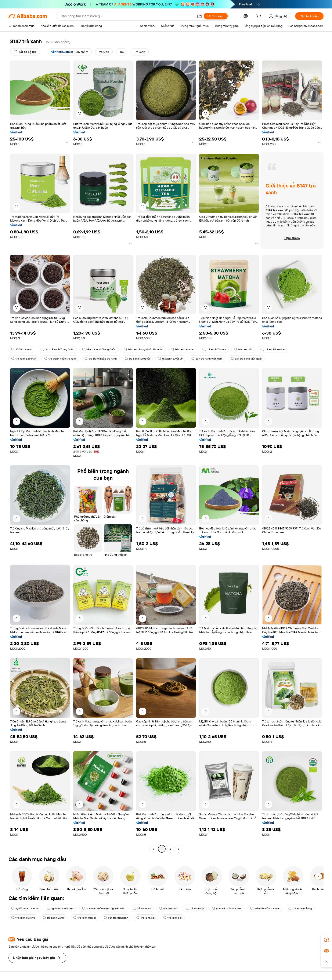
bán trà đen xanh (116, 918)
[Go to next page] (179, 849)
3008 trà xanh (22, 349)
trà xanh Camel (54, 918)
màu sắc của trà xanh (227, 908)
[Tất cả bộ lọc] (25, 52)
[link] (326, 940)
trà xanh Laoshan (273, 349)
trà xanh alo (142, 908)
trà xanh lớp (195, 908)
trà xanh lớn (243, 349)
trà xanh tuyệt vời (137, 359)
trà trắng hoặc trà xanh (60, 359)
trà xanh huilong (300, 908)
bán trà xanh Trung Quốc (57, 349)
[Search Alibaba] (127, 16)
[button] (199, 16)
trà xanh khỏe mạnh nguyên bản (103, 908)
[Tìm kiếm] (216, 16)
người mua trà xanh (25, 908)
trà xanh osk (146, 918)
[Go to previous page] (153, 849)
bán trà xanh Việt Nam (207, 359)
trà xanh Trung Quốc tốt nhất (143, 349)
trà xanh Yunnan (183, 349)
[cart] (259, 17)
